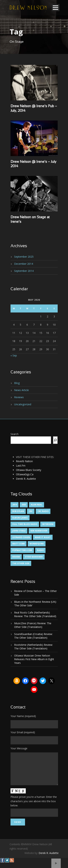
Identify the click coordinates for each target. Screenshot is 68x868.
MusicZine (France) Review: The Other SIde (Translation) (33, 625)
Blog (17, 383)
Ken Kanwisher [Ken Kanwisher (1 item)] (39, 531)
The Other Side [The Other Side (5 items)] (21, 563)
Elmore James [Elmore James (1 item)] (20, 518)
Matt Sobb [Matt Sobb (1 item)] (18, 544)
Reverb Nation (24, 461)
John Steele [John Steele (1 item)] (19, 531)
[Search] (55, 440)
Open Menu (56, 8)
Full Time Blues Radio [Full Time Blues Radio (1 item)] (25, 524)
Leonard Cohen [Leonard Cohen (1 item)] (21, 537)
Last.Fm (21, 466)
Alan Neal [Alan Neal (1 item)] (37, 505)
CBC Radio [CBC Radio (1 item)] (43, 511)
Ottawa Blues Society (29, 470)
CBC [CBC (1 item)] (31, 511)
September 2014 (24, 271)
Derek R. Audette (26, 479)
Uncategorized (23, 404)
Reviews (19, 397)
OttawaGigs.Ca (25, 474)
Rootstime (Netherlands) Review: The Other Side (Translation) (33, 647)
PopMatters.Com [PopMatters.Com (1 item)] (22, 550)
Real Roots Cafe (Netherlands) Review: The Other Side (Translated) (35, 614)
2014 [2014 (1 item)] (15, 505)
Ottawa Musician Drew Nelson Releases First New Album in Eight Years (34, 659)
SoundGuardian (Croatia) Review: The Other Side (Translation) (33, 636)
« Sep (14, 355)
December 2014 (24, 264)
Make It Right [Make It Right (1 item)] (43, 537)
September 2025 (24, 257)
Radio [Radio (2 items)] (40, 550)
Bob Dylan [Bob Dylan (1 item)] (18, 511)
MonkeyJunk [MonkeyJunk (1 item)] (37, 544)
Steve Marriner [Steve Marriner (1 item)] (34, 557)
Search (15, 434)
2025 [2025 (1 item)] (24, 505)
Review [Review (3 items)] (16, 557)
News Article (21, 390)
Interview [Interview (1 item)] (48, 524)
